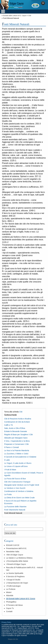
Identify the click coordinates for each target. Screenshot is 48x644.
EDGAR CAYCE (13, 545)
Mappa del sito (13, 639)
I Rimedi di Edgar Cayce (16, 564)
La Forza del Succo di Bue (15, 479)
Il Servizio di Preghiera (15, 576)
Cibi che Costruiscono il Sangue (17, 482)
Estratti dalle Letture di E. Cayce (15, 16)
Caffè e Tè (9, 425)
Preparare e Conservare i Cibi (16, 444)
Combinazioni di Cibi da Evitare (17, 422)
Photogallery (11, 602)
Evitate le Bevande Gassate (16, 431)
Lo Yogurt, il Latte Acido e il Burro (18, 463)
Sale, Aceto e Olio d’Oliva (15, 428)
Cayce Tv (10, 608)
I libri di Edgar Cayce (15, 555)
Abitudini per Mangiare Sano (16, 438)
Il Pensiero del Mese (14, 605)
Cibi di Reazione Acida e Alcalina (18, 419)
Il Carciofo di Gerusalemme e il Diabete (20, 457)
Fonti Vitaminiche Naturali (15, 510)
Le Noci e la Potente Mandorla (17, 450)
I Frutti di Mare (10, 470)
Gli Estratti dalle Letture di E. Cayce (21, 599)
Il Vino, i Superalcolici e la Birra (17, 441)
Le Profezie (11, 589)
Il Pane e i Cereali (12, 447)
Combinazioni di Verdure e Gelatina (19, 491)
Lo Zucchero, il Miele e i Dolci (16, 454)
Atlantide (10, 595)
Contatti (9, 611)
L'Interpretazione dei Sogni (17, 583)
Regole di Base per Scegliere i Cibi (18, 435)
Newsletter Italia (13, 552)
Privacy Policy (6, 622)
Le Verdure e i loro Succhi (15, 488)
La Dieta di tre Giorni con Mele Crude (19, 498)
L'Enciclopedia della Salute (17, 561)
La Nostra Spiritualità (15, 573)
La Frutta (8, 494)
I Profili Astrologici (13, 586)
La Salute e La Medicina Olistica (19, 558)
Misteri (9, 592)
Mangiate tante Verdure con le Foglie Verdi (22, 485)
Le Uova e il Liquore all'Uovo (16, 466)
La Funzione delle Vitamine (15, 507)
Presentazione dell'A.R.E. (16, 548)
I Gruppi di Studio (13, 580)
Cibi (30, 16)
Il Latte (7, 460)
